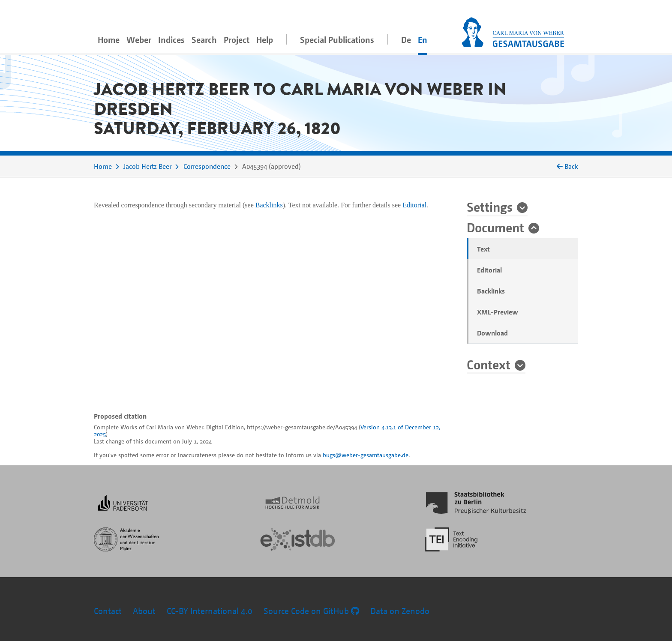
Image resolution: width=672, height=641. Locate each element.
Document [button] (495, 227)
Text (483, 249)
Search (204, 40)
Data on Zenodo (400, 611)
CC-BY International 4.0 (210, 611)
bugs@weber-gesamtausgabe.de (366, 455)
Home (109, 40)
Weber (139, 40)
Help (265, 40)
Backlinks (491, 291)
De (406, 40)
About (144, 611)
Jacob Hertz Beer (147, 166)
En (423, 40)
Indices (171, 40)
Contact (108, 611)
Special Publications (337, 40)
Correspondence (207, 166)
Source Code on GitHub (311, 611)
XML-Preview (498, 312)
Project (237, 40)
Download (492, 333)
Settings (490, 207)
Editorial (489, 270)
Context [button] (489, 364)
